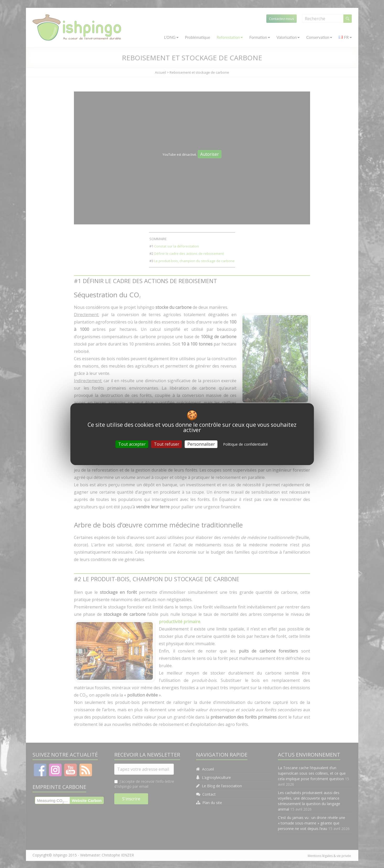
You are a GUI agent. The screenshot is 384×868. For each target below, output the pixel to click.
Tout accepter (132, 444)
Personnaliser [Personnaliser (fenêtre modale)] (201, 444)
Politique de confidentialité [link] (245, 444)
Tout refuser (167, 444)
